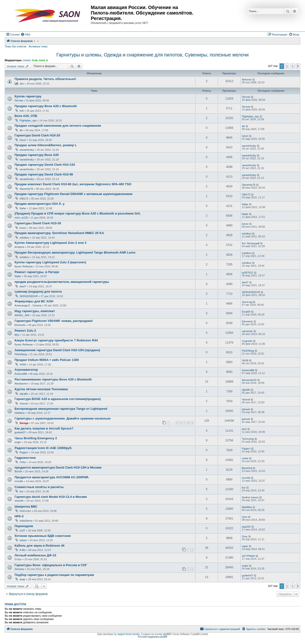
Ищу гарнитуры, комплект (35, 311)
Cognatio (247, 341)
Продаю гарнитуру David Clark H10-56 (44, 174)
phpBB (167, 634)
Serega (24, 423)
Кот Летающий (251, 243)
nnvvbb (19, 481)
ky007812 (248, 273)
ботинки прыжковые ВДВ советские (43, 536)
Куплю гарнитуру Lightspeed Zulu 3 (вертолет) (50, 262)
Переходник (24, 526)
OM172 (24, 199)
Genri (23, 140)
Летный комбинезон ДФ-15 (35, 555)
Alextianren (21, 384)
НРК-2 (19, 516)
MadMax (247, 507)
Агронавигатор (26, 370)
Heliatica (20, 413)
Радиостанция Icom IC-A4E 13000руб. (43, 448)
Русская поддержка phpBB (152, 637)
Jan (22, 84)
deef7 (23, 286)
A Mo (23, 550)
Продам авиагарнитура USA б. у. (40, 204)
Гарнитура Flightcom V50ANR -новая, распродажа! (54, 321)
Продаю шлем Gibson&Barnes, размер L (46, 145)
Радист (24, 452)
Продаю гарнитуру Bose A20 (37, 155)
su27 (22, 530)
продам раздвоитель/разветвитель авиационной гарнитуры (62, 282)
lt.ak (35, 60)
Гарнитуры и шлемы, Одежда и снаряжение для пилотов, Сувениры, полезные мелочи (152, 55)
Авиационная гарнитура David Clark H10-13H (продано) (57, 350)
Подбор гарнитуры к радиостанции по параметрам (54, 575)
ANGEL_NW (22, 315)
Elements (20, 325)
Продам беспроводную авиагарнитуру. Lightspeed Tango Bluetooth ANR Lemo (75, 252)
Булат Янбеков (24, 266)
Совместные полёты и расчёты (39, 487)
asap (22, 579)
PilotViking (21, 354)
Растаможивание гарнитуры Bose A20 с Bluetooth (53, 379)
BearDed (247, 468)
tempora (19, 247)
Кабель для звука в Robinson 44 (39, 546)
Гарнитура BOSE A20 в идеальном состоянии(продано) (58, 399)
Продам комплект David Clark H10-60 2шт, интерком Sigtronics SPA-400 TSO (73, 184)
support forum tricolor (128, 634)
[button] (298, 66)
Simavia (19, 569)
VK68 (23, 364)
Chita (23, 462)
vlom (245, 517)
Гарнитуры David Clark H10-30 (38, 223)
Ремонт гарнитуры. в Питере (37, 272)
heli (22, 111)
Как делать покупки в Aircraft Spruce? (44, 428)
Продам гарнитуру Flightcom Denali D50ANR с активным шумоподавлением (74, 194)
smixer (27, 60)
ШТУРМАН (248, 556)
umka (245, 458)
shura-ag (247, 302)
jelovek (246, 409)
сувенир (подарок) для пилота (38, 292)
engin (18, 442)
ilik (21, 130)
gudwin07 (20, 432)
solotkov (24, 238)
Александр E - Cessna (28, 305)
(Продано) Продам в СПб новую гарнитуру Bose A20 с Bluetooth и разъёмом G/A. (78, 213)
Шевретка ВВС (26, 507)
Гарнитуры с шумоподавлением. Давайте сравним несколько (63, 418)
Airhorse (247, 80)
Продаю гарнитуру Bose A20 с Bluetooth (46, 106)
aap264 (246, 527)
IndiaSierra (26, 521)
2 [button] (287, 66)
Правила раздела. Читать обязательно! (45, 79)
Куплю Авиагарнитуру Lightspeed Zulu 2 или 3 (51, 243)
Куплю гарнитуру (28, 96)
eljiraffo (24, 394)
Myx (17, 335)
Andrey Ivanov (250, 497)
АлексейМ (21, 374)
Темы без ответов (15, 46)
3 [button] (292, 66)
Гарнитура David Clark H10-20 (37, 135)
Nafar (23, 208)
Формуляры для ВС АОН (34, 301)
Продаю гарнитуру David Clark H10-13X (45, 165)
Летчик (19, 100)
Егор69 (246, 312)
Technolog (248, 439)
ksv (22, 491)
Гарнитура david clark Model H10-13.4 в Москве (51, 497)
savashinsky (27, 150)
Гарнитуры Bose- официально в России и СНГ (51, 565)
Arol (244, 429)
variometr (247, 331)
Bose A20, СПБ (26, 116)
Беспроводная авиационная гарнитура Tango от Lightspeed (61, 409)
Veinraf (24, 404)
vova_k (43, 60)
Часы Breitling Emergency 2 (36, 438)
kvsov (23, 228)
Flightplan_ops (28, 120)
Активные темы (38, 46)
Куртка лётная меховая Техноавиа (41, 389)
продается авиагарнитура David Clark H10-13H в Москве (58, 467)
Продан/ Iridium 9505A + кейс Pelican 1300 (47, 360)
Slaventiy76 (26, 189)
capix (245, 546)
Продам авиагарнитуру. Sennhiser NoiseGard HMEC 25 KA (59, 233)
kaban (23, 540)
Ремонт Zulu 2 (25, 331)
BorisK (18, 471)
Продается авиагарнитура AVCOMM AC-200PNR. (52, 477)
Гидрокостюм (25, 458)
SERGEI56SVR (29, 296)
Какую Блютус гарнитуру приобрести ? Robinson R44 (56, 340)
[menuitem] (25, 35)
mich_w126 (21, 218)
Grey (245, 536)
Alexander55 (249, 380)
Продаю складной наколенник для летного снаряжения (58, 126)
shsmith (19, 501)
